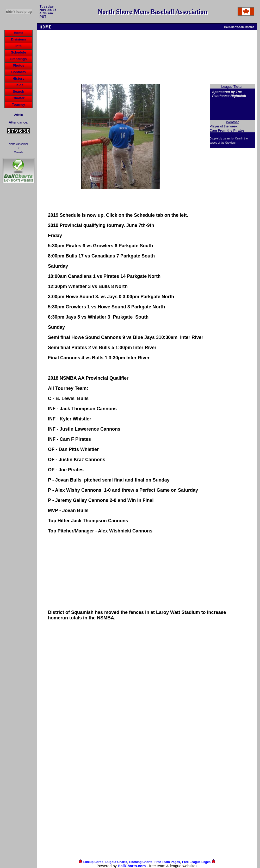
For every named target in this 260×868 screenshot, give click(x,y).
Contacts (18, 72)
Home (18, 33)
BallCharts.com (132, 866)
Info (18, 46)
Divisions (18, 39)
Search (18, 92)
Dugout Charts (116, 862)
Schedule (18, 52)
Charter (18, 98)
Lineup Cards (93, 862)
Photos (18, 65)
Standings (19, 59)
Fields (18, 85)
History (19, 78)
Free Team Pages (167, 862)
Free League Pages (196, 862)
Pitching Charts (141, 862)
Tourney (18, 105)
